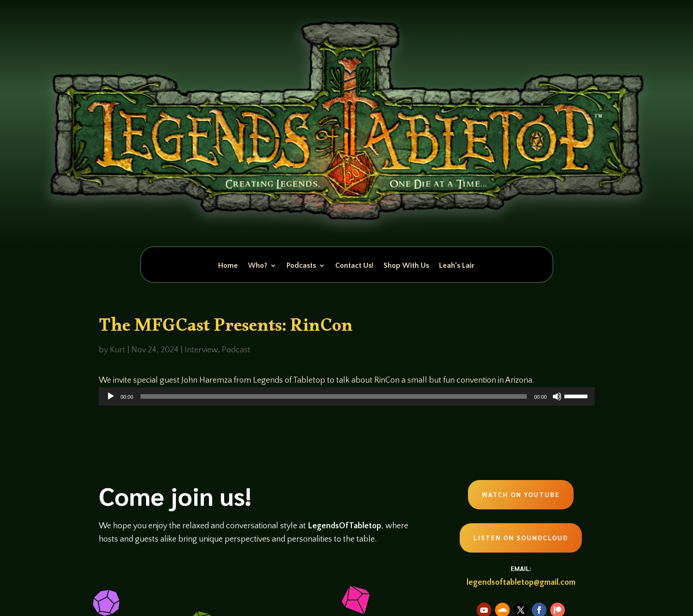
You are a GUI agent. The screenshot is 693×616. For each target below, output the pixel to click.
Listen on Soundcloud (521, 537)
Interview (201, 350)
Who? (258, 266)
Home (228, 266)
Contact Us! (354, 266)
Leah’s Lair (457, 266)
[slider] (334, 396)
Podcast (236, 350)
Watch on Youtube (521, 494)
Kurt (118, 350)
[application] (347, 396)
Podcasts (301, 266)
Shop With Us (406, 266)
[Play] (111, 396)
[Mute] (557, 396)
